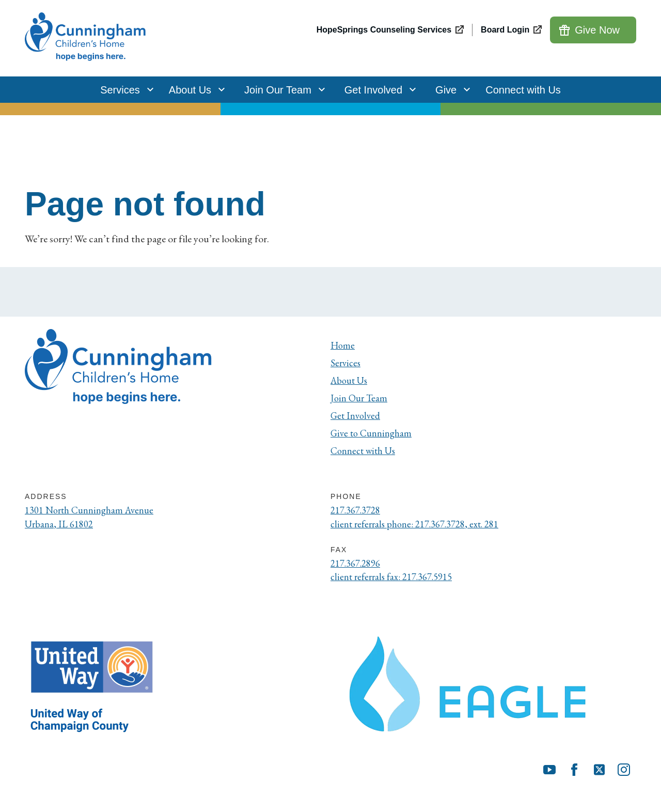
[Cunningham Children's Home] (87, 38)
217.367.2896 (358, 567)
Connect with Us (523, 90)
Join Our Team (282, 90)
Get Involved (377, 90)
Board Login (505, 30)
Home (343, 345)
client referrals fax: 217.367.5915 (397, 581)
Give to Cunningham (374, 433)
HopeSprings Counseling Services (384, 30)
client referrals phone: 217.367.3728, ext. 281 (422, 525)
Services (124, 90)
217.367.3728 (358, 511)
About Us (194, 90)
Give (450, 90)
